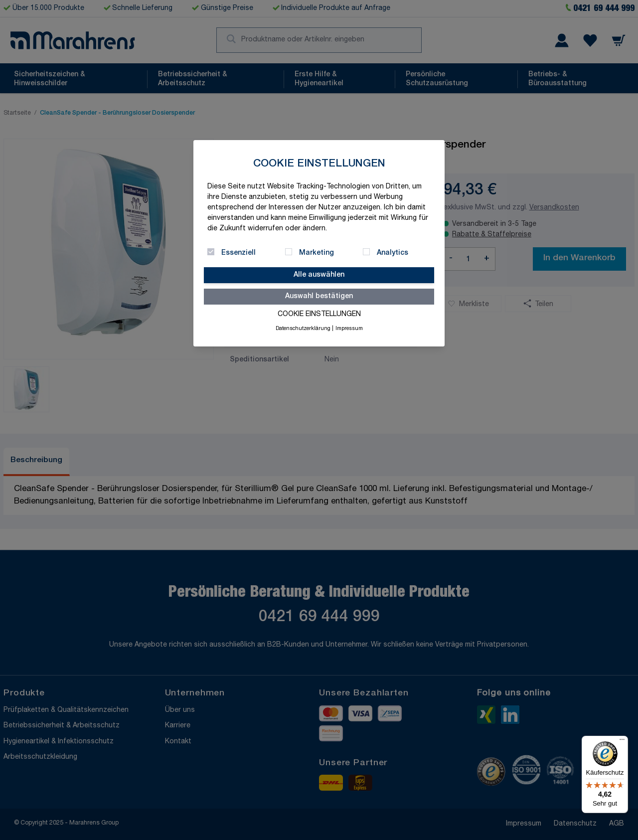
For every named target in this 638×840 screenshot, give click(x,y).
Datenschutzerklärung (303, 329)
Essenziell (239, 253)
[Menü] (622, 742)
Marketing (317, 253)
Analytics (393, 253)
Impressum (349, 329)
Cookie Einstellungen (319, 315)
